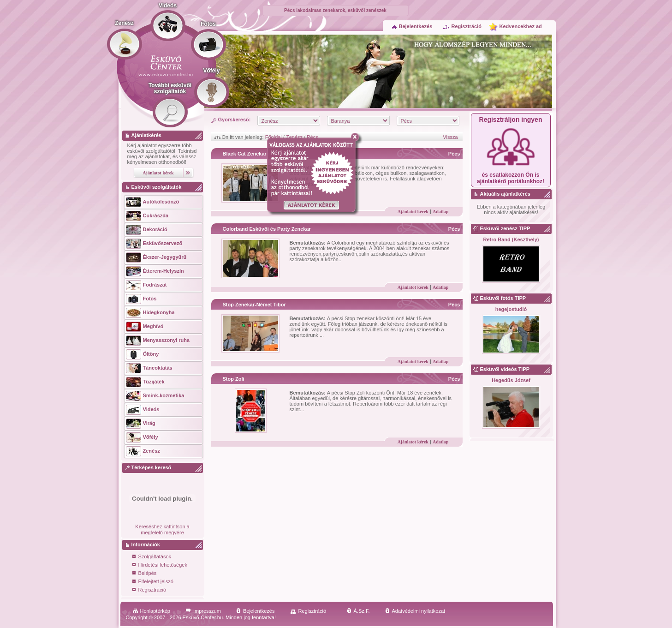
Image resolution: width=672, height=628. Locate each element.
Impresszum (203, 611)
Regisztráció (462, 26)
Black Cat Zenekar (245, 154)
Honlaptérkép (152, 611)
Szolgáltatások (152, 557)
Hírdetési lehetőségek (160, 565)
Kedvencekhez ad (521, 26)
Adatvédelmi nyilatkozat (415, 611)
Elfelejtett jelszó (153, 582)
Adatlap (440, 212)
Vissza (450, 137)
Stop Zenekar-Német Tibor (254, 305)
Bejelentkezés (412, 26)
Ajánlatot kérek (413, 212)
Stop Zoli (234, 379)
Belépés (145, 574)
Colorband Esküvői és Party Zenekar (267, 229)
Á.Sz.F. (358, 611)
